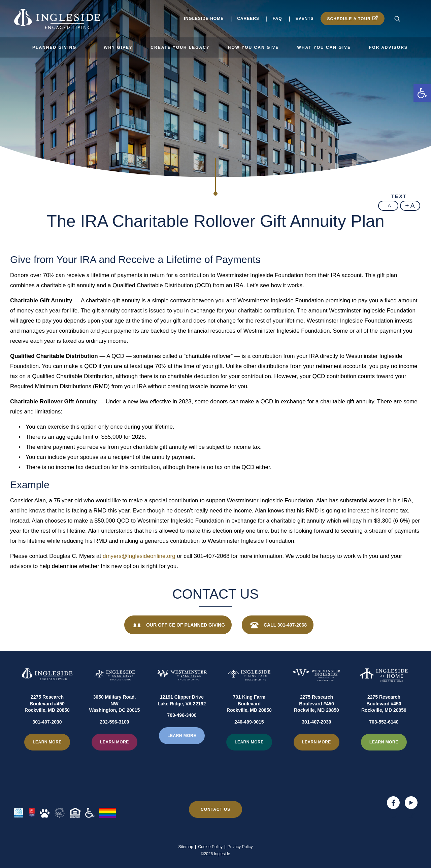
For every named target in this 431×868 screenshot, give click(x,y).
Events (305, 19)
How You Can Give (254, 47)
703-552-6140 (384, 738)
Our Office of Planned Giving (178, 625)
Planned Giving (54, 47)
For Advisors (388, 47)
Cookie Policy (210, 847)
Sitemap (186, 847)
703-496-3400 (182, 732)
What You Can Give (324, 47)
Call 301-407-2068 (278, 625)
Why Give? (118, 47)
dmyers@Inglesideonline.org (139, 556)
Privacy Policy (240, 847)
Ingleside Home (204, 19)
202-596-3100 (114, 738)
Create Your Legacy (180, 47)
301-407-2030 (47, 738)
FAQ (277, 19)
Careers (248, 19)
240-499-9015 (249, 738)
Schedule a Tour (349, 19)
